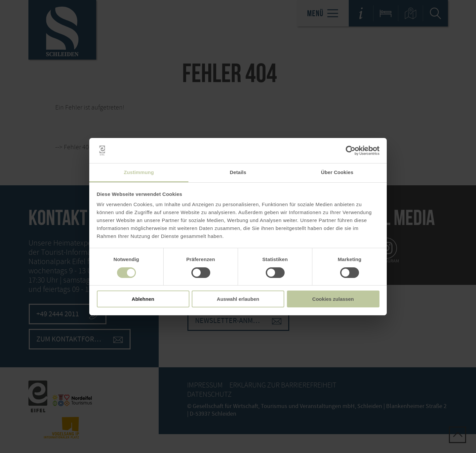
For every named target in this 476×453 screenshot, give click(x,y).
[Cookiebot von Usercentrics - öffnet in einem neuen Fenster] (351, 151)
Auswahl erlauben (238, 299)
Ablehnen (143, 299)
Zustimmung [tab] (139, 172)
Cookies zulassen (333, 299)
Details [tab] (238, 172)
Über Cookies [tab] (337, 172)
